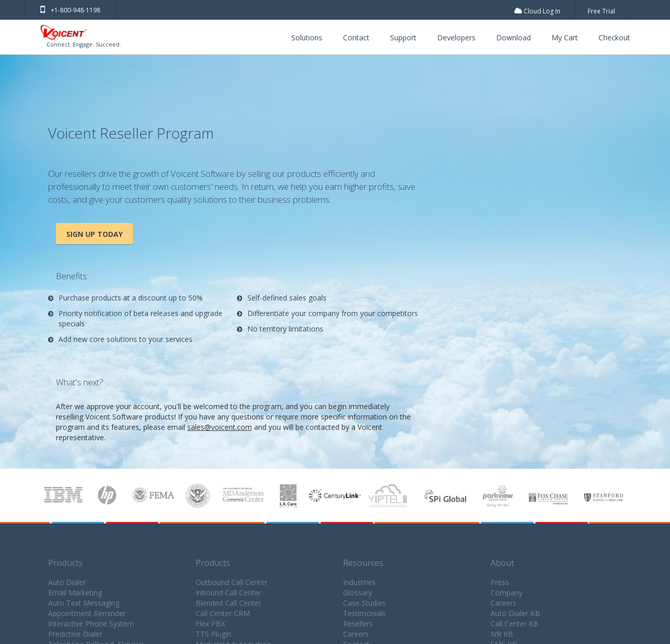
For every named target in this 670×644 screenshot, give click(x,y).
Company (507, 593)
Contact (356, 38)
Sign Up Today (94, 234)
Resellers (358, 624)
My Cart (565, 38)
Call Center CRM (223, 613)
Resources (363, 563)
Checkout (614, 38)
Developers (456, 38)
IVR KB (502, 634)
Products (65, 563)
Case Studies (364, 603)
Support (403, 38)
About (502, 563)
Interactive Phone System (91, 624)
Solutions (307, 38)
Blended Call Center (228, 603)
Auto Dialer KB (515, 613)
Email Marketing (75, 593)
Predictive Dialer (75, 634)
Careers (356, 634)
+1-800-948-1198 (70, 10)
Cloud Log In (537, 11)
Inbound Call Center (228, 593)
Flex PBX (210, 624)
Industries (359, 582)
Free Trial (601, 11)
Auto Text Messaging (84, 603)
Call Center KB (515, 624)
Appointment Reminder (87, 613)
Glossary (358, 593)
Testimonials (364, 613)
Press (500, 582)
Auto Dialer (67, 582)
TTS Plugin (213, 634)
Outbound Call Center (232, 582)
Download (513, 38)
